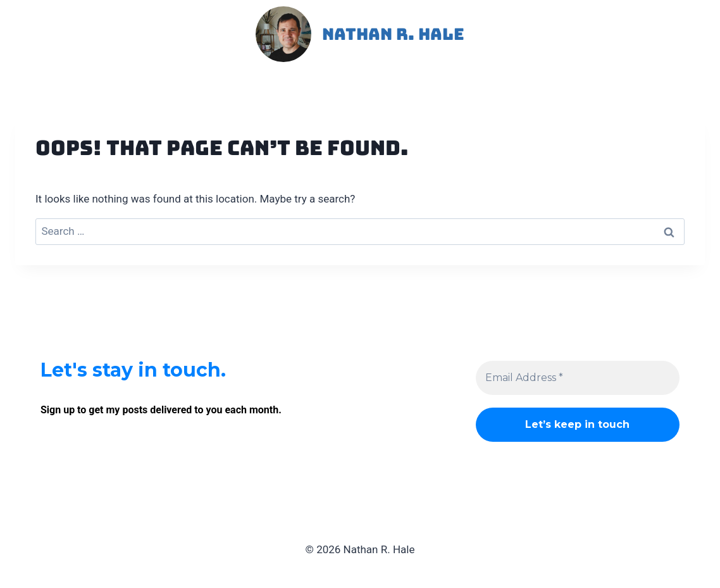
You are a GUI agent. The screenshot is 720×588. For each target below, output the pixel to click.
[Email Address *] (578, 378)
